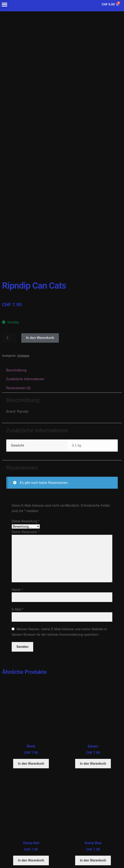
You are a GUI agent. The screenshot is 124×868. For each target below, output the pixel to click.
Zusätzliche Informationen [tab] (25, 379)
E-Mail (18, 609)
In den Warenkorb (40, 338)
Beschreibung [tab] (16, 370)
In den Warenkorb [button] (31, 764)
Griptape (23, 356)
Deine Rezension (26, 532)
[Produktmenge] (9, 338)
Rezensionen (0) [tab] (18, 388)
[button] (5, 5)
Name (17, 590)
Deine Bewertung (26, 521)
